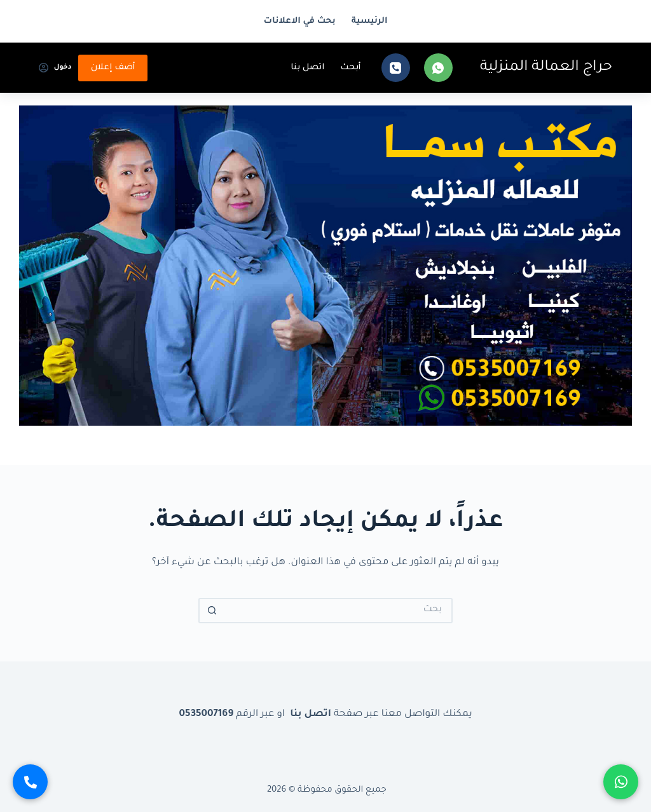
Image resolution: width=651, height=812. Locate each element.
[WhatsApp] (438, 68)
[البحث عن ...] (338, 611)
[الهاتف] (396, 68)
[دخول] (55, 68)
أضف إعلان (113, 68)
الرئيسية (370, 21)
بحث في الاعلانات (300, 21)
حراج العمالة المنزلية (546, 68)
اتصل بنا (307, 68)
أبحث (350, 68)
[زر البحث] (211, 611)
